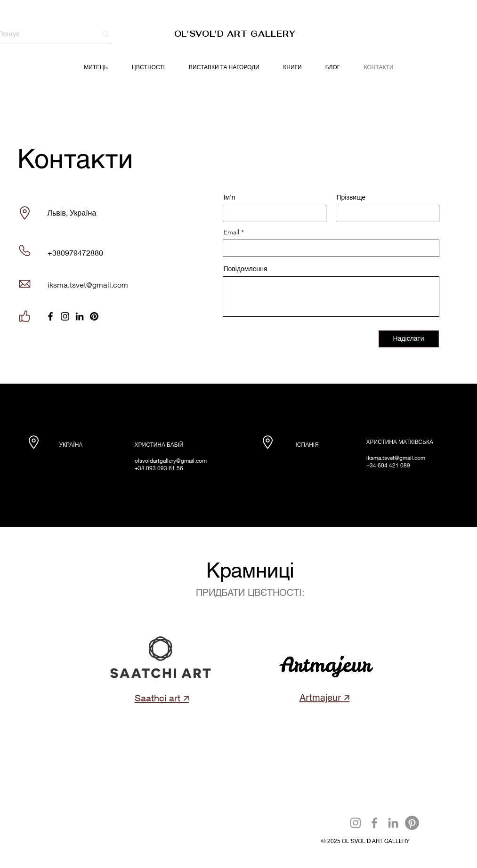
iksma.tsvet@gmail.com (88, 285)
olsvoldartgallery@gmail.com (171, 461)
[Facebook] (50, 316)
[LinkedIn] (80, 316)
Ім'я (230, 197)
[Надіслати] (409, 339)
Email (231, 232)
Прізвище (351, 197)
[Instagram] (65, 316)
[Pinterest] (94, 316)
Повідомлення (246, 269)
